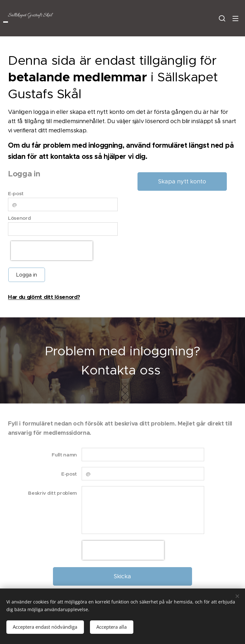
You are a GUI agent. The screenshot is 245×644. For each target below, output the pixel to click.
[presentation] (52, 251)
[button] (222, 18)
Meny (235, 19)
